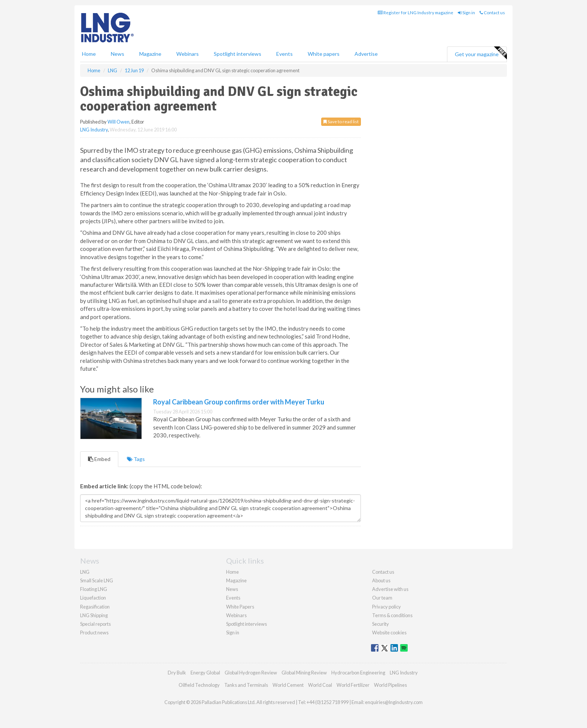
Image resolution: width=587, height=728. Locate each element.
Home (89, 54)
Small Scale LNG (97, 580)
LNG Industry (94, 130)
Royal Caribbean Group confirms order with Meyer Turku (239, 402)
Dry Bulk (177, 673)
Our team (382, 598)
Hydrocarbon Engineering (358, 673)
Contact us (492, 13)
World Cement (288, 685)
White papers (324, 54)
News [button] (118, 54)
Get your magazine (481, 53)
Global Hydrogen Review (251, 673)
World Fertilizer (353, 685)
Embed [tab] (99, 459)
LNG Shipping (94, 615)
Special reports (95, 624)
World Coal (320, 685)
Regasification (95, 607)
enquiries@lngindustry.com (394, 702)
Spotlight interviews (238, 54)
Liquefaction (93, 598)
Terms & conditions (392, 615)
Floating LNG (94, 589)
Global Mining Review (304, 673)
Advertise (366, 54)
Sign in (466, 13)
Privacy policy (387, 607)
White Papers (240, 607)
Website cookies (389, 633)
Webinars (188, 54)
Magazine (150, 54)
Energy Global (205, 673)
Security (381, 624)
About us (381, 580)
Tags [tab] (136, 459)
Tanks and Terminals (246, 685)
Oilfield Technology (199, 685)
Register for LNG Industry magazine (416, 13)
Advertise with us (390, 589)
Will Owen (118, 122)
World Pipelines (390, 685)
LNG (85, 572)
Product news (94, 633)
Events (285, 54)
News (232, 589)
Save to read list (341, 122)
